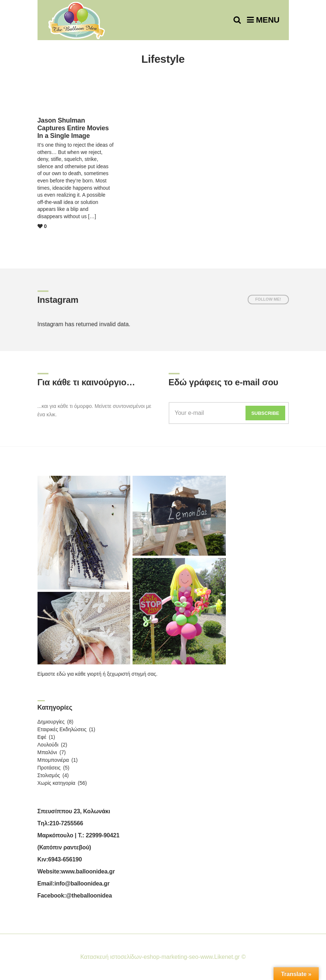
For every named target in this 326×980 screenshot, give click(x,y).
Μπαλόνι (47, 752)
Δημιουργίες (51, 722)
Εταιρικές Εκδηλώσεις (62, 729)
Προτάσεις (49, 768)
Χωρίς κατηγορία (56, 783)
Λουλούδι (48, 745)
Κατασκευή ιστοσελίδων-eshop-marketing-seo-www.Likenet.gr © (163, 957)
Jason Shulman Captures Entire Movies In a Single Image (73, 128)
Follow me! (268, 299)
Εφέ (42, 737)
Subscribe (265, 413)
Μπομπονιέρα (53, 760)
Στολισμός (49, 775)
